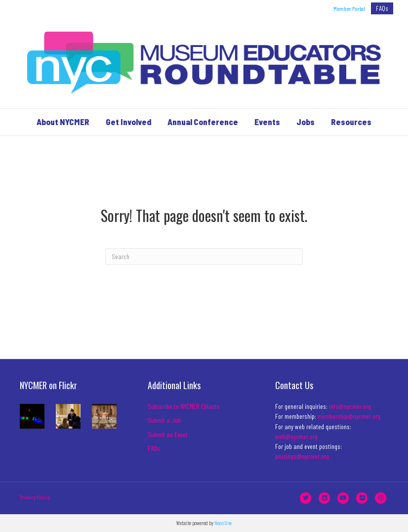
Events (267, 122)
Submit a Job (164, 420)
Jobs (306, 122)
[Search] (204, 257)
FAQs (382, 8)
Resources (351, 122)
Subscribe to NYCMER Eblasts (184, 406)
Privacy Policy (35, 497)
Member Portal (349, 8)
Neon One (223, 523)
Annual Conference (203, 122)
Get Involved (128, 122)
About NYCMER (63, 122)
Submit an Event (168, 434)
